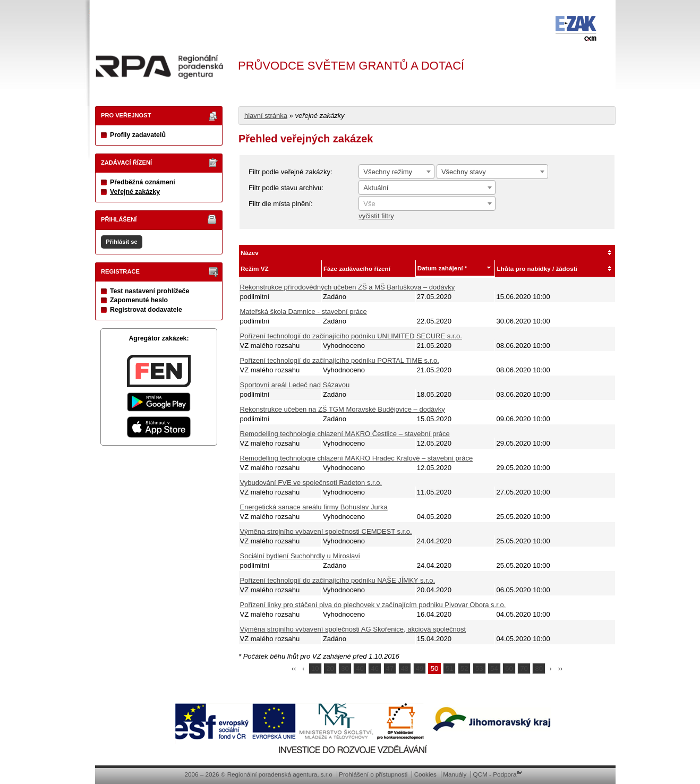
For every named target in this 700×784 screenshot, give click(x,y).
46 (374, 668)
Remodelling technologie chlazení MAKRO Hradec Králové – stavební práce (357, 458)
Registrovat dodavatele (146, 310)
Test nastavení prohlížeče (150, 291)
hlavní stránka (266, 116)
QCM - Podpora (495, 774)
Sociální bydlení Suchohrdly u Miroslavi (300, 556)
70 (524, 668)
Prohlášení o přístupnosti (373, 774)
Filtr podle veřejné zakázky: (291, 172)
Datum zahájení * (442, 268)
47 (390, 668)
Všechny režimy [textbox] (388, 172)
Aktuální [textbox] (376, 188)
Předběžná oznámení (143, 182)
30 (345, 668)
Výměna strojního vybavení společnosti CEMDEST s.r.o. (326, 531)
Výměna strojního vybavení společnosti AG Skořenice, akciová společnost (353, 629)
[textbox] (427, 204)
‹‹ (294, 668)
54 (494, 668)
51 (449, 668)
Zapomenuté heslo (139, 300)
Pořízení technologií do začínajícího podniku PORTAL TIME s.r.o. (340, 360)
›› (561, 668)
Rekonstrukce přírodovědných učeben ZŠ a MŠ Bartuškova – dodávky (348, 287)
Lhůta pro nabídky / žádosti (537, 269)
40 (360, 668)
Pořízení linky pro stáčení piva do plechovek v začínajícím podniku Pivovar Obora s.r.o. (373, 605)
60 (509, 668)
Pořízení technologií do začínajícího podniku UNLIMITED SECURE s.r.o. (351, 336)
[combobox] (396, 172)
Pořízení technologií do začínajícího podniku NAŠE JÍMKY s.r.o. (338, 580)
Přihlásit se (121, 242)
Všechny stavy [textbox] (464, 172)
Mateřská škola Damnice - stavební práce (304, 312)
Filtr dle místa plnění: (281, 204)
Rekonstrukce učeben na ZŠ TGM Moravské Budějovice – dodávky (343, 409)
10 (315, 668)
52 (464, 668)
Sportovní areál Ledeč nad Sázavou (295, 385)
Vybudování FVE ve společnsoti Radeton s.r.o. (311, 483)
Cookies (425, 774)
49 (420, 668)
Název (250, 253)
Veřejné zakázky (135, 192)
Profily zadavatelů (138, 135)
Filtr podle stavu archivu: (286, 188)
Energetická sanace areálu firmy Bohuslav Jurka (314, 507)
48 (405, 668)
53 (479, 668)
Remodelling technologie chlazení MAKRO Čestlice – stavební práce (345, 434)
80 (539, 668)
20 (330, 668)
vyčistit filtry (376, 216)
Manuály (455, 774)
